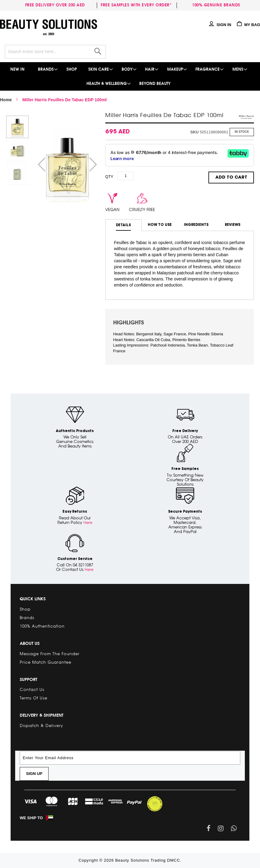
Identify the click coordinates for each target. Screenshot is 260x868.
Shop (25, 609)
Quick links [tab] (33, 599)
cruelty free (142, 209)
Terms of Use (34, 698)
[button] (42, 164)
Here (88, 522)
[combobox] (55, 52)
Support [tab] (29, 679)
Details (123, 225)
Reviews (233, 225)
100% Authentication (42, 626)
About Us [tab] (30, 643)
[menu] (130, 76)
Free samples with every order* (136, 5)
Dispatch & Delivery (41, 726)
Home (6, 100)
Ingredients (196, 225)
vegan (112, 209)
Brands (27, 618)
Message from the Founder (50, 654)
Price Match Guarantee (46, 662)
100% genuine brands (216, 5)
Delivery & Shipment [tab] (42, 715)
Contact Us (32, 689)
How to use (160, 225)
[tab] (123, 225)
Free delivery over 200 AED (56, 5)
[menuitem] (18, 69)
